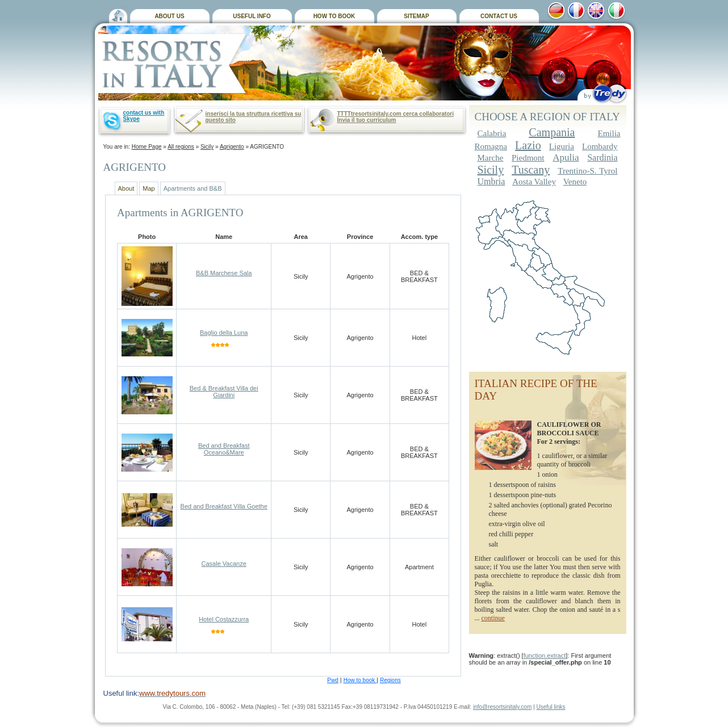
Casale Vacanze (224, 564)
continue (493, 618)
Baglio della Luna (224, 333)
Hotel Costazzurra (224, 619)
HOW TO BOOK (334, 16)
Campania (552, 132)
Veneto (575, 182)
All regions (181, 147)
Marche (491, 158)
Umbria (491, 181)
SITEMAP (416, 16)
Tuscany (531, 170)
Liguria (562, 146)
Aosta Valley (534, 182)
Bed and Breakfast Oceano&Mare (224, 449)
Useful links (551, 707)
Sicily (207, 147)
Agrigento (232, 147)
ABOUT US (169, 16)
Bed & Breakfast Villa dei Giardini (224, 392)
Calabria (492, 133)
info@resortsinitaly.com (502, 707)
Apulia (566, 157)
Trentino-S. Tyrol (587, 171)
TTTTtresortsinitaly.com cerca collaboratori (396, 114)
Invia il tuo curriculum (367, 120)
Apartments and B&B (193, 188)
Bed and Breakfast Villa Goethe (224, 506)
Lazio (528, 145)
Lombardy (600, 146)
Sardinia (602, 157)
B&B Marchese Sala (224, 273)
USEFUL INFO (252, 16)
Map (148, 188)
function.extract (545, 655)
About (126, 188)
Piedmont (528, 158)
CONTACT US (499, 16)
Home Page (147, 147)
